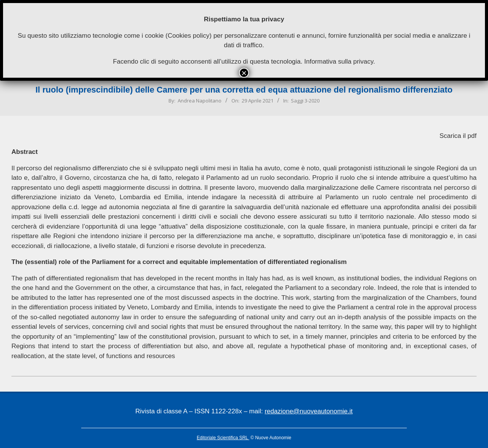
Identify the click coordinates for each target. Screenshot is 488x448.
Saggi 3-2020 (305, 101)
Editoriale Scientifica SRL (223, 438)
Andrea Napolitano (200, 101)
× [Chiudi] (244, 73)
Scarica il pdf (458, 136)
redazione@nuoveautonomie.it (309, 411)
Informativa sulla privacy (339, 62)
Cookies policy (189, 36)
